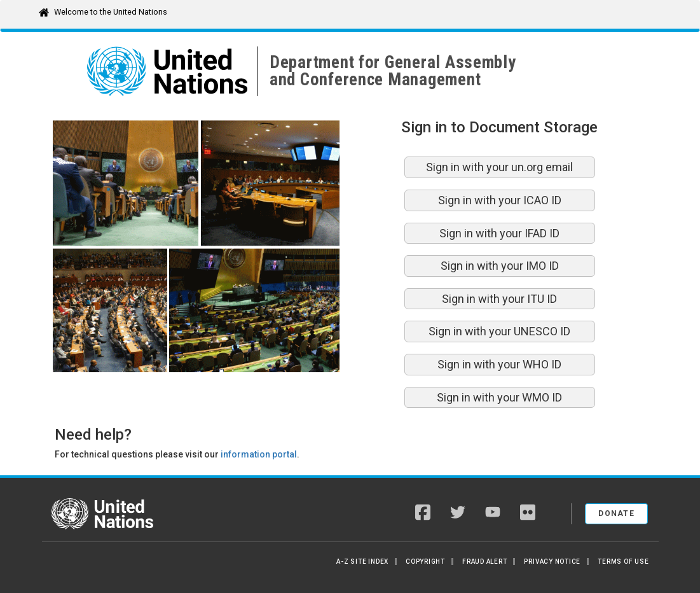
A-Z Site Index (362, 562)
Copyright (425, 562)
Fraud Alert (484, 562)
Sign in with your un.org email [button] (499, 167)
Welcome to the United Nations (111, 12)
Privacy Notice (552, 562)
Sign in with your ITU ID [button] (499, 299)
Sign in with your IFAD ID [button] (499, 233)
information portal (259, 454)
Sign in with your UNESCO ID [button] (499, 331)
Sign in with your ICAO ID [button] (500, 200)
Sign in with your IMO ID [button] (500, 266)
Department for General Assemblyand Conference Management (393, 71)
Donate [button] (616, 513)
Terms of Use (623, 562)
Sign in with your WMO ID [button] (499, 397)
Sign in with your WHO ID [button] (499, 364)
